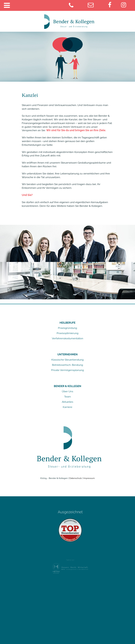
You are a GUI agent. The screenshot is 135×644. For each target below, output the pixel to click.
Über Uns (67, 391)
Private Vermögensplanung (67, 370)
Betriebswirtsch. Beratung (68, 365)
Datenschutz (76, 478)
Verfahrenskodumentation (67, 338)
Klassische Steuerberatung (67, 360)
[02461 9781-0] (77, 6)
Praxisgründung (67, 328)
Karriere (67, 407)
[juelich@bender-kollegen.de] (96, 6)
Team (68, 397)
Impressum (89, 478)
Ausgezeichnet (70, 514)
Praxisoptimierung (67, 333)
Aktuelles (67, 402)
